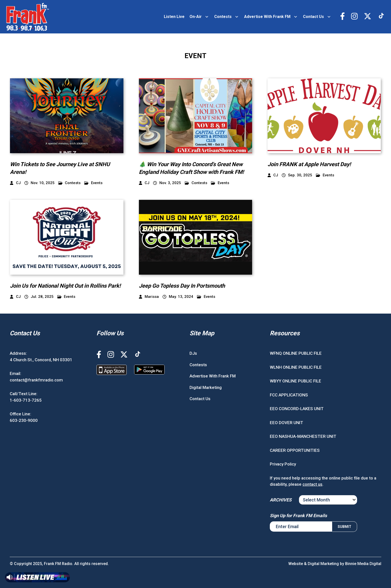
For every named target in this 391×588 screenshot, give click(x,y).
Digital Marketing (206, 387)
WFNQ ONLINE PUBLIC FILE (296, 353)
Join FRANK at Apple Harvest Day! (309, 164)
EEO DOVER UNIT (287, 423)
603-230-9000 (24, 420)
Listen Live (174, 17)
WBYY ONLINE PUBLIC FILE (295, 381)
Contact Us (313, 17)
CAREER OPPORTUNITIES (295, 450)
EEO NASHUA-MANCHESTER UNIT (303, 436)
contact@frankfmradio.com (36, 380)
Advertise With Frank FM (267, 17)
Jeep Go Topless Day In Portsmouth (182, 286)
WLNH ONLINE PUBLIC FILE (296, 367)
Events (93, 183)
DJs (193, 353)
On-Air (196, 17)
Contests (223, 17)
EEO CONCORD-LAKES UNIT (297, 409)
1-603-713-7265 (26, 400)
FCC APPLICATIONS (289, 395)
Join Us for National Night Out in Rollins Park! (65, 286)
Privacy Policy (283, 464)
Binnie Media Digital (363, 564)
